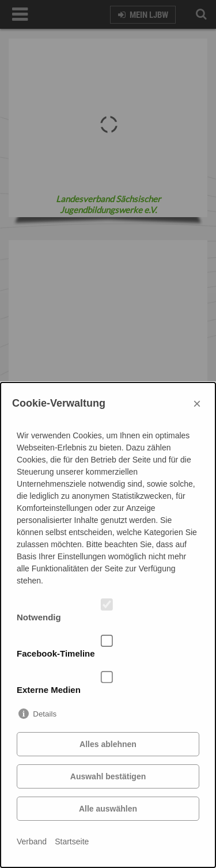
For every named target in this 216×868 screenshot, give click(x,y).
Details (45, 714)
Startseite (72, 842)
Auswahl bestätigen (108, 776)
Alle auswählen (108, 809)
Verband (32, 842)
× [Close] (197, 403)
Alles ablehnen (108, 744)
